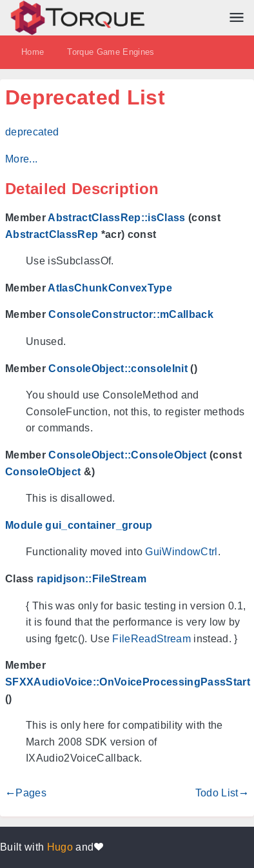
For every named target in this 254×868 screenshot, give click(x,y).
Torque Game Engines (111, 52)
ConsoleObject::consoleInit (118, 369)
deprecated (32, 132)
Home (33, 52)
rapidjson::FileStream (92, 579)
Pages (31, 793)
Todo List (217, 793)
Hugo (60, 847)
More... (21, 159)
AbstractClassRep (52, 234)
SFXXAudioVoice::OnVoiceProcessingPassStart (128, 682)
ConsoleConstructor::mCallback (131, 314)
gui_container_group (99, 525)
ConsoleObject (43, 472)
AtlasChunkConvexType (110, 288)
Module (24, 525)
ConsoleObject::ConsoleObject (127, 455)
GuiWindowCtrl (181, 552)
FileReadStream (151, 639)
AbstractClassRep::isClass (116, 218)
